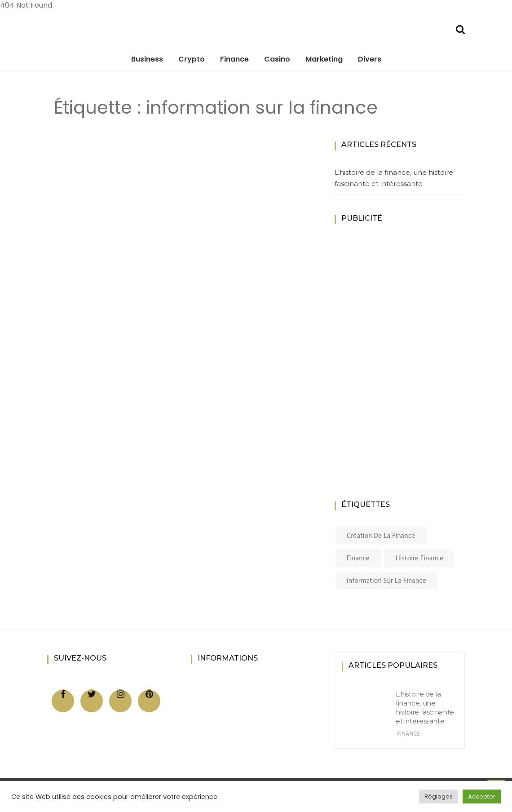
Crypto (192, 59)
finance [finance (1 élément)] (358, 559)
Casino (277, 59)
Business (147, 59)
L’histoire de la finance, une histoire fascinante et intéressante (394, 178)
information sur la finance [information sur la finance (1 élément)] (386, 581)
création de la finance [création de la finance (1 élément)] (381, 536)
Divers (370, 59)
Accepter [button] (482, 796)
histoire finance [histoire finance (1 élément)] (419, 559)
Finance (234, 59)
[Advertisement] (406, 373)
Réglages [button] (439, 796)
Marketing (324, 59)
